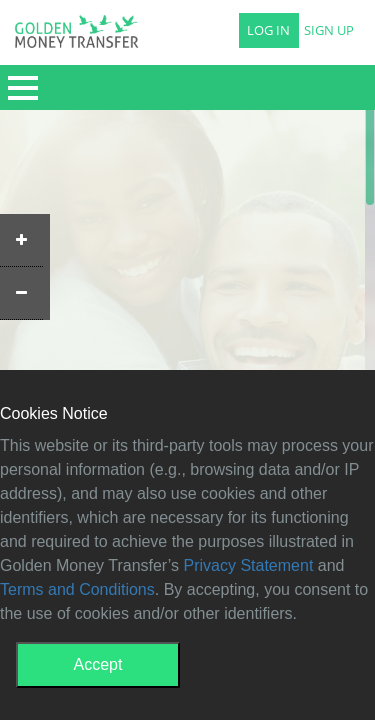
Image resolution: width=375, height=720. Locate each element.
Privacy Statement (249, 565)
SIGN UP (329, 30)
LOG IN (268, 30)
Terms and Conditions (77, 589)
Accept (98, 664)
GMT (76, 37)
